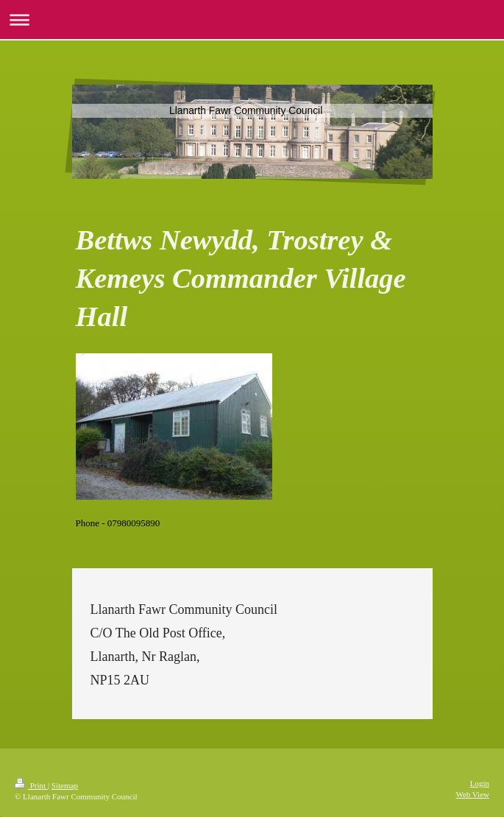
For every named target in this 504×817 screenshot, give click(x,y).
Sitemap (65, 785)
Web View (472, 794)
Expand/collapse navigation (252, 20)
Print (31, 785)
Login (480, 783)
